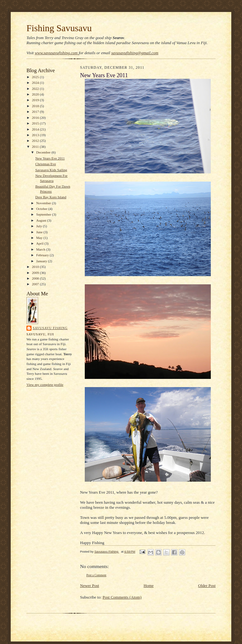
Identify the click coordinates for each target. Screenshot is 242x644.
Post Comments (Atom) (122, 597)
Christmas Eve (46, 164)
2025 (36, 77)
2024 (36, 83)
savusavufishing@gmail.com (135, 53)
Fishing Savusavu (59, 28)
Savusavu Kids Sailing (51, 170)
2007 (36, 284)
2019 (36, 100)
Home (149, 586)
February (43, 255)
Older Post (207, 586)
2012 (36, 141)
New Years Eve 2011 (50, 158)
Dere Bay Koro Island (51, 197)
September (44, 214)
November (44, 203)
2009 (36, 273)
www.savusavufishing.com (57, 53)
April (40, 243)
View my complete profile (45, 385)
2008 (36, 278)
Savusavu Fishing (50, 328)
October (42, 209)
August (42, 220)
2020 (36, 94)
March (41, 249)
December (44, 152)
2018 (36, 106)
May (40, 238)
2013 (36, 135)
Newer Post (89, 586)
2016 (36, 118)
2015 (36, 123)
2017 (36, 112)
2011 (36, 147)
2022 (36, 89)
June (40, 232)
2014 (36, 129)
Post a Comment (96, 575)
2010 (36, 267)
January (42, 261)
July (40, 226)
